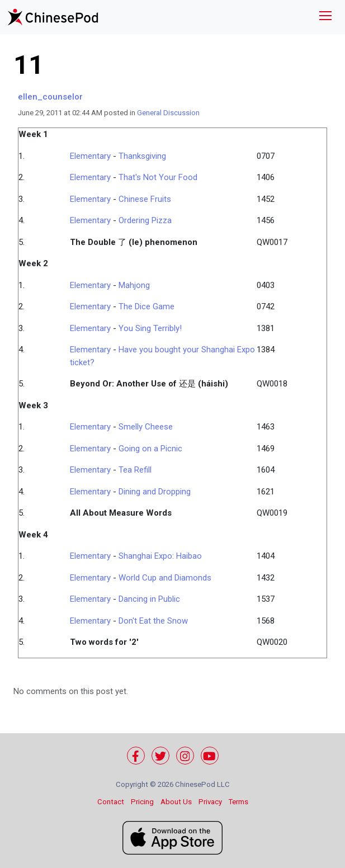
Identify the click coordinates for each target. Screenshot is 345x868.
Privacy (210, 802)
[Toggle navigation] (325, 17)
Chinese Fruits (145, 199)
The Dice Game (146, 306)
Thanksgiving (142, 156)
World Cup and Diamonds (165, 578)
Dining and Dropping (155, 492)
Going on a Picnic (150, 449)
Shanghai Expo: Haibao (160, 556)
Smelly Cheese (146, 427)
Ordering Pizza (145, 220)
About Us (176, 802)
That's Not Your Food (158, 177)
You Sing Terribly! (150, 328)
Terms (238, 802)
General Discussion (168, 113)
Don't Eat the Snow (153, 621)
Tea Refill (135, 470)
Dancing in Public (149, 599)
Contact (111, 802)
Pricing (142, 802)
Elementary (90, 156)
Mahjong (134, 285)
